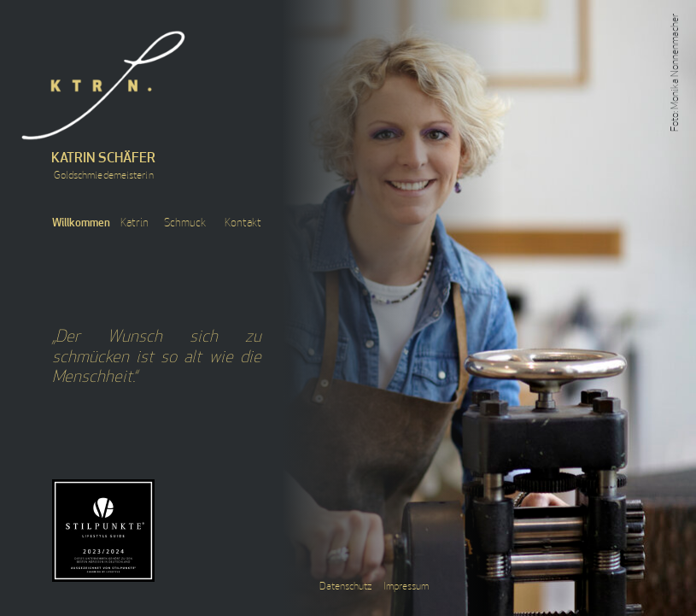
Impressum (406, 587)
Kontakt (243, 223)
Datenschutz (345, 587)
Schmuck (185, 223)
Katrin (135, 223)
